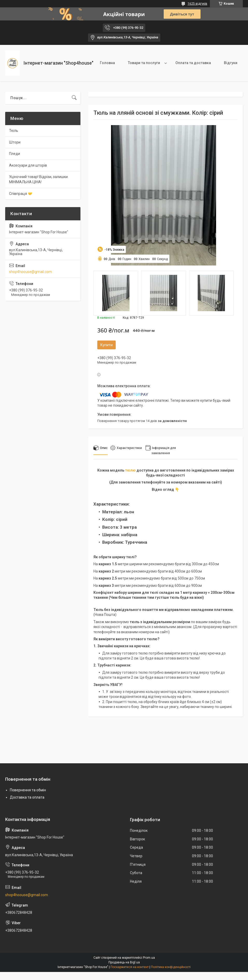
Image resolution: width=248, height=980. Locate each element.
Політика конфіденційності (171, 967)
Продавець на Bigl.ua (124, 962)
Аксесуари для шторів (28, 165)
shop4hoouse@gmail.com (30, 272)
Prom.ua (149, 958)
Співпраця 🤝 (21, 194)
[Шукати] (74, 98)
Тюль (14, 131)
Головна (107, 63)
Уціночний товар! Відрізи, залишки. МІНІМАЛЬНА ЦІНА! (39, 179)
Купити (106, 345)
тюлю (130, 470)
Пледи (15, 154)
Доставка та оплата (27, 797)
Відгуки (231, 63)
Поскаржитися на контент (130, 967)
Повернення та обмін (28, 790)
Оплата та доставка (193, 63)
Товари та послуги (144, 63)
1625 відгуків (197, 4)
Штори (15, 142)
